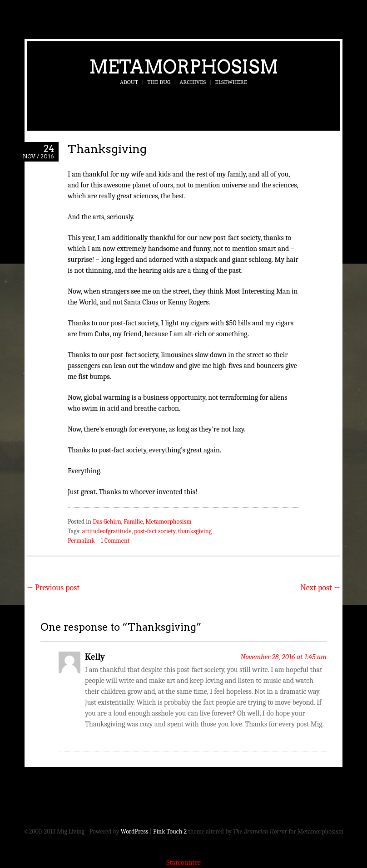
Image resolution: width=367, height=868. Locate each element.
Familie (133, 522)
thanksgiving (195, 531)
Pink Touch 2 (170, 831)
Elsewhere (231, 82)
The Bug (159, 82)
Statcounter (183, 863)
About (129, 82)
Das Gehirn (107, 522)
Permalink (81, 541)
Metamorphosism (184, 67)
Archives (193, 82)
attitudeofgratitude (107, 531)
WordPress (135, 831)
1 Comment (115, 541)
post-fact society (155, 531)
